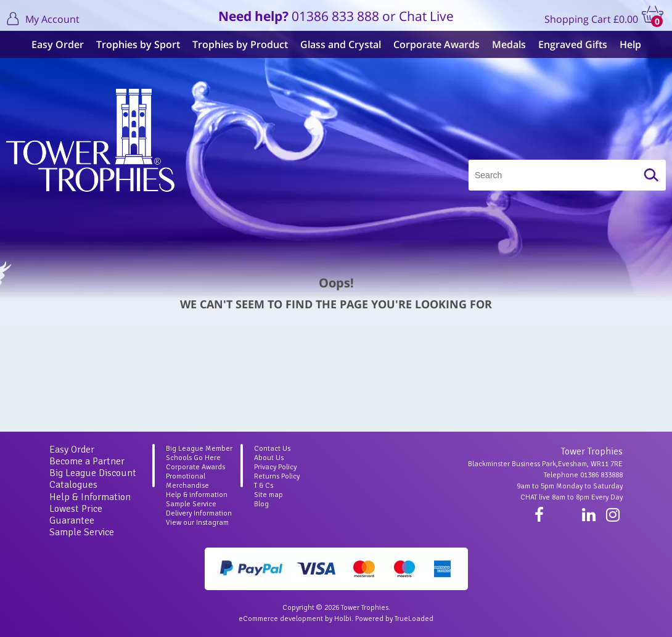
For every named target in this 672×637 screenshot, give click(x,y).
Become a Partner (87, 461)
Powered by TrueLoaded (394, 619)
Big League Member (199, 449)
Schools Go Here (193, 458)
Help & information (197, 495)
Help (630, 44)
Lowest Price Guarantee (76, 515)
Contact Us (272, 449)
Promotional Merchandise (187, 481)
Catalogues (73, 485)
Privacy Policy (275, 467)
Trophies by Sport (138, 44)
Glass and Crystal (341, 44)
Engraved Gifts (573, 44)
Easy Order (58, 44)
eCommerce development (281, 619)
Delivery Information (199, 513)
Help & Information (90, 497)
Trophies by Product (240, 44)
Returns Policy (277, 476)
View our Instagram (197, 523)
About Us (269, 458)
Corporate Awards (436, 44)
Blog (261, 504)
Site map (268, 495)
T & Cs (264, 486)
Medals (509, 44)
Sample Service (82, 532)
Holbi (343, 619)
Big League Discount (93, 473)
